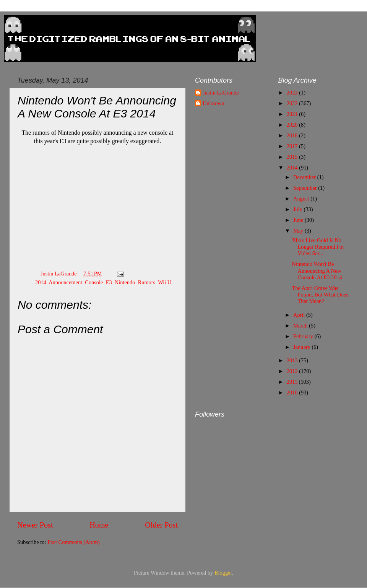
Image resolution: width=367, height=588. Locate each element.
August (302, 199)
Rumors (147, 282)
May (299, 231)
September (306, 188)
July (299, 209)
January (302, 347)
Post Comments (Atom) (74, 542)
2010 (293, 393)
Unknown (214, 103)
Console (94, 282)
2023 (293, 93)
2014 (41, 282)
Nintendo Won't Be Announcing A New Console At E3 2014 (317, 271)
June (299, 220)
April (300, 315)
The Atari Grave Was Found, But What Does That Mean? (320, 295)
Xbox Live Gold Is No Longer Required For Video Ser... (318, 247)
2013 (293, 360)
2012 (293, 371)
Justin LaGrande (221, 93)
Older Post (161, 525)
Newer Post (35, 525)
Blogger (223, 573)
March (301, 326)
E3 (109, 282)
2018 (293, 135)
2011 (293, 382)
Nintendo (125, 282)
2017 (293, 146)
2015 (293, 157)
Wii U (165, 282)
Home (99, 525)
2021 (293, 114)
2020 (293, 125)
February (304, 336)
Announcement (65, 282)
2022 (293, 103)
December (305, 177)
